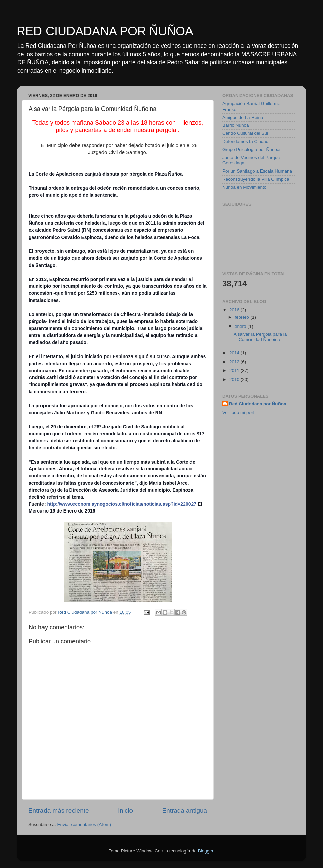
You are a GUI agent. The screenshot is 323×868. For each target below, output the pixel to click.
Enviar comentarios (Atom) (84, 824)
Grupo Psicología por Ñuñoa (251, 149)
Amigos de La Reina (243, 117)
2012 (235, 362)
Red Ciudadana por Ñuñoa (258, 404)
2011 (235, 370)
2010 (235, 380)
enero (241, 326)
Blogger (206, 851)
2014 (235, 353)
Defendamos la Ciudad (245, 141)
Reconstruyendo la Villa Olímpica (256, 179)
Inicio (125, 811)
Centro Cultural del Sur (245, 133)
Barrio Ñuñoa (236, 125)
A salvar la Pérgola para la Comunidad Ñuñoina (260, 337)
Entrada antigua (185, 811)
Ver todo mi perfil (239, 413)
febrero (243, 317)
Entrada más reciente (59, 811)
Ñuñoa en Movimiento (244, 187)
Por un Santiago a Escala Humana (257, 171)
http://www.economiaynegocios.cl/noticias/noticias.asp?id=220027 (122, 504)
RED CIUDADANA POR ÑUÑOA (105, 31)
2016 (235, 310)
